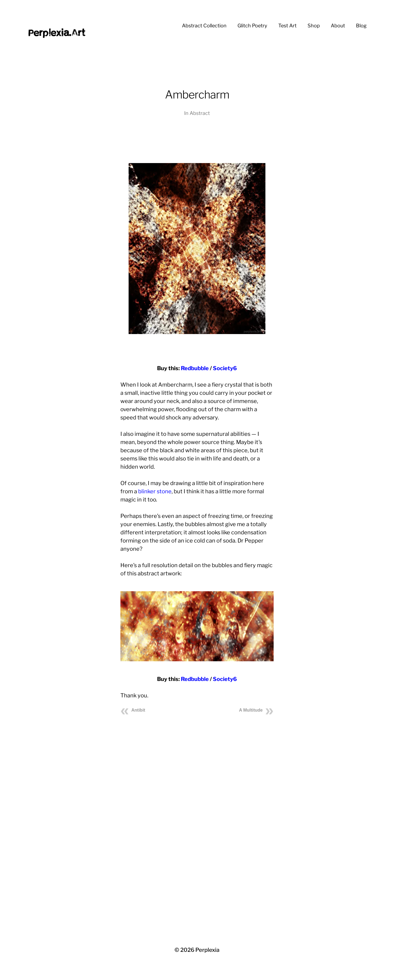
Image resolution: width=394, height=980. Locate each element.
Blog (361, 26)
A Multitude (251, 710)
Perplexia (207, 950)
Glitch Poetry (252, 26)
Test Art (287, 26)
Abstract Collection (204, 26)
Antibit (138, 710)
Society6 (225, 368)
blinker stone (155, 491)
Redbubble (195, 368)
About (338, 26)
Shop (314, 26)
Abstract (200, 113)
